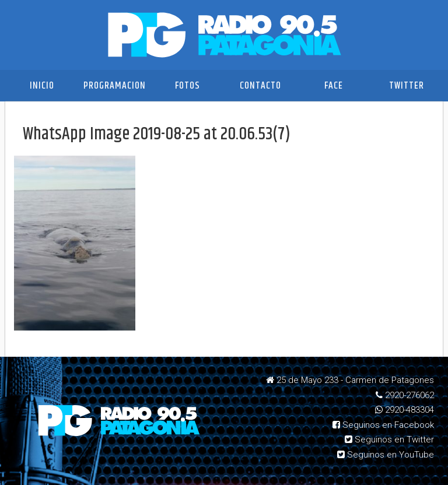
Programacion (115, 86)
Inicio (42, 86)
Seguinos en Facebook (383, 425)
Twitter (407, 86)
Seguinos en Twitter (389, 440)
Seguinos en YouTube (386, 455)
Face (334, 86)
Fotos (188, 86)
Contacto (260, 86)
